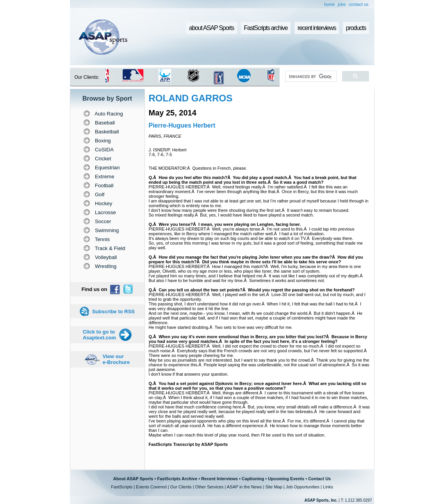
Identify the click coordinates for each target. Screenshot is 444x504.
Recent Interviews (219, 479)
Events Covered (151, 487)
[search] (310, 76)
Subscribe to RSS (113, 311)
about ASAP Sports (211, 28)
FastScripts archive (266, 28)
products (356, 28)
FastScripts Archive (177, 479)
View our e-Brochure (116, 359)
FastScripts (122, 487)
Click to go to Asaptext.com (99, 335)
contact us (358, 4)
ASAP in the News (244, 487)
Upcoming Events (286, 479)
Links (328, 487)
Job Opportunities (303, 487)
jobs (342, 4)
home (330, 4)
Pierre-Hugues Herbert (182, 125)
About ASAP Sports (133, 479)
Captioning (253, 479)
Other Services (210, 487)
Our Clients (181, 487)
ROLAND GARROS (191, 98)
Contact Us (319, 479)
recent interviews (317, 28)
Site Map (274, 487)
